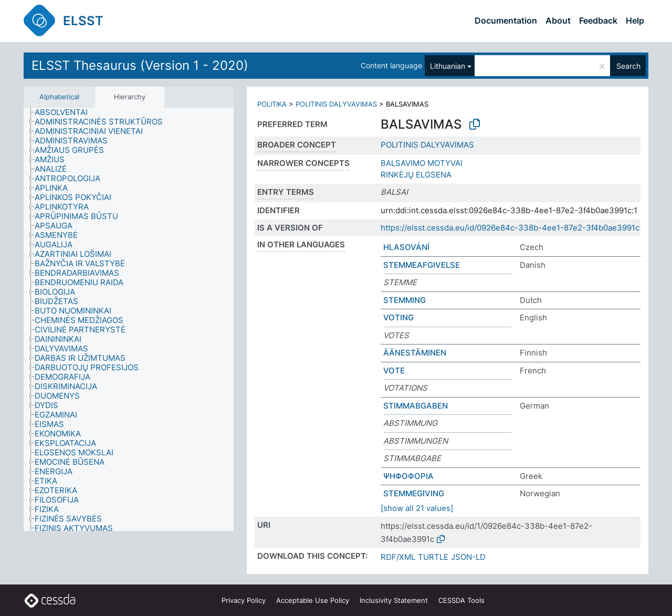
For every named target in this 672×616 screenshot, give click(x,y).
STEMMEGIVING (414, 493)
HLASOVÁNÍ (406, 247)
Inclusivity (394, 600)
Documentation (506, 20)
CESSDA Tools (461, 600)
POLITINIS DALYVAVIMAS (336, 104)
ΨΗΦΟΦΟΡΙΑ (408, 476)
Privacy (244, 600)
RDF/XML (398, 557)
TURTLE (433, 557)
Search (628, 66)
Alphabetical (59, 97)
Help (635, 20)
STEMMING (405, 300)
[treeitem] (66, 112)
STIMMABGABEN (416, 406)
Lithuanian (448, 66)
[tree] (129, 319)
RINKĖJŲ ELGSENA (416, 175)
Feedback (598, 20)
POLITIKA (272, 104)
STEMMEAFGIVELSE (422, 265)
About (558, 20)
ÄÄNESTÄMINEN (415, 353)
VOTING (398, 317)
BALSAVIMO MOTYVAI (422, 163)
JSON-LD (468, 557)
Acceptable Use (313, 600)
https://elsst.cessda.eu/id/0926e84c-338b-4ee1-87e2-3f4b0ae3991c (510, 228)
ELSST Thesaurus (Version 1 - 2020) (140, 65)
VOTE (394, 370)
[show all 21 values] (417, 508)
